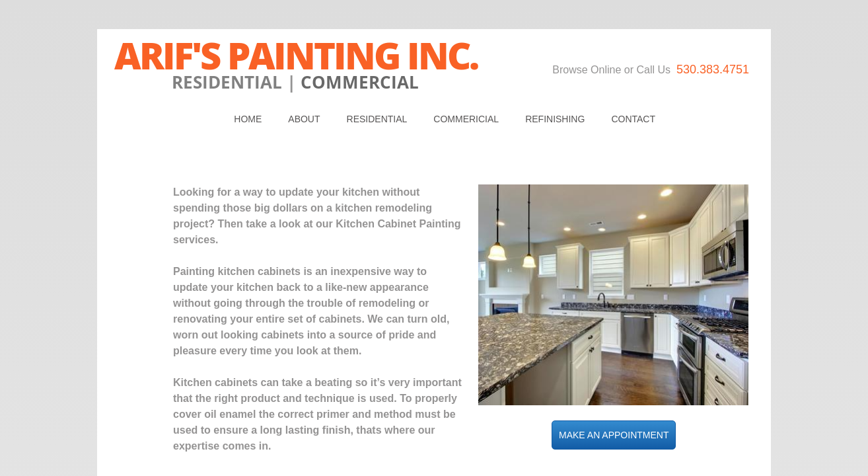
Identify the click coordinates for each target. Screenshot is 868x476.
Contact (633, 119)
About (304, 119)
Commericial (466, 119)
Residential (377, 119)
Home (248, 119)
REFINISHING (555, 119)
